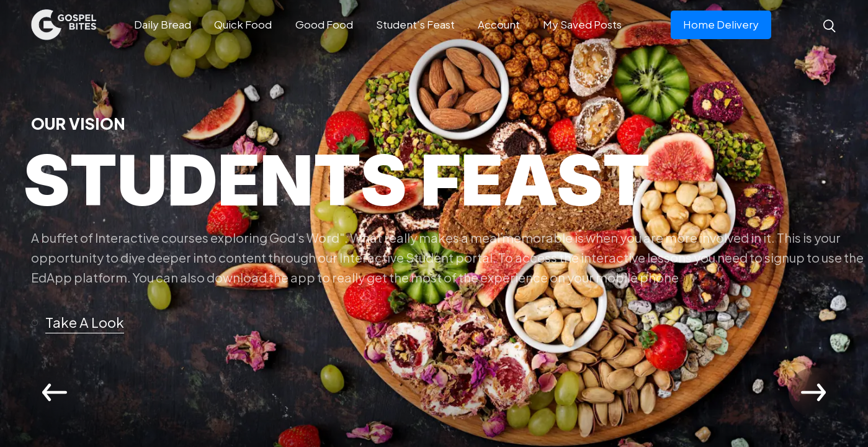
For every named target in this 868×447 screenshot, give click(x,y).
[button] (83, 323)
